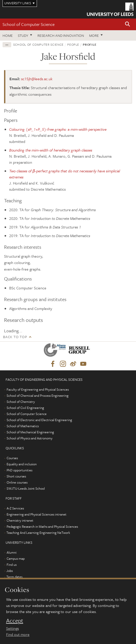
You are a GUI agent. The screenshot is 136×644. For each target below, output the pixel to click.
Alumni (12, 552)
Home (8, 35)
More (94, 35)
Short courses (16, 476)
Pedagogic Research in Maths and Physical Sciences (42, 526)
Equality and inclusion (22, 464)
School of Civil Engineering (25, 408)
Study (23, 35)
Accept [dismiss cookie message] (15, 621)
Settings (12, 628)
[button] (128, 24)
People (73, 44)
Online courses (17, 482)
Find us (12, 565)
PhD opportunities (19, 470)
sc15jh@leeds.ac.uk (37, 79)
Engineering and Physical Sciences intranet (37, 514)
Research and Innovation (61, 35)
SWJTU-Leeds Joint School (26, 488)
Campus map (16, 558)
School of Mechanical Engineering (30, 432)
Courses (12, 458)
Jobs (10, 571)
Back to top (15, 337)
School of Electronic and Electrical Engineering (39, 420)
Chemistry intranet (20, 520)
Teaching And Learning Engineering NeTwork (38, 533)
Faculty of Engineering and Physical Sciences (38, 389)
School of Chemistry (21, 402)
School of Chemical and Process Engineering (38, 395)
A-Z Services (15, 508)
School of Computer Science (29, 24)
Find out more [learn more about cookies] (18, 634)
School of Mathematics (23, 426)
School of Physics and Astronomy (30, 438)
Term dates (14, 577)
